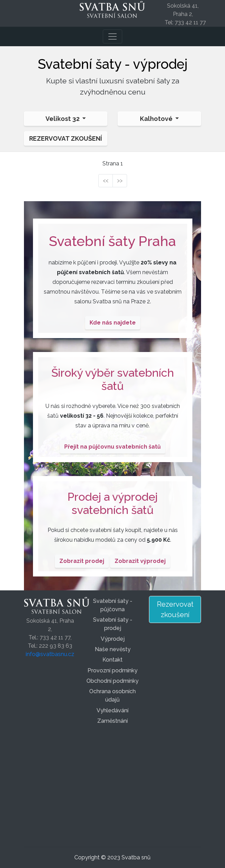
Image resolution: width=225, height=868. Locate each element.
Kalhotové (157, 119)
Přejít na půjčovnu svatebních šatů (112, 447)
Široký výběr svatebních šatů (113, 379)
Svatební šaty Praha (112, 241)
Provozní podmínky (112, 670)
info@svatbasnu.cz (50, 654)
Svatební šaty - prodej (113, 624)
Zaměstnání (112, 721)
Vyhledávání (112, 710)
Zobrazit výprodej (140, 561)
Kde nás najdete (113, 323)
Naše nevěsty (113, 649)
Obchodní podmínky (112, 681)
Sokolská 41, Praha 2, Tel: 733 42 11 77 (185, 14)
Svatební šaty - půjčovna (113, 605)
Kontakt (112, 660)
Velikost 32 (63, 119)
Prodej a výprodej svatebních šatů (112, 503)
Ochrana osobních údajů (112, 695)
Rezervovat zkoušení (66, 138)
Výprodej (113, 639)
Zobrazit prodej (82, 561)
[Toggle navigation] (112, 36)
